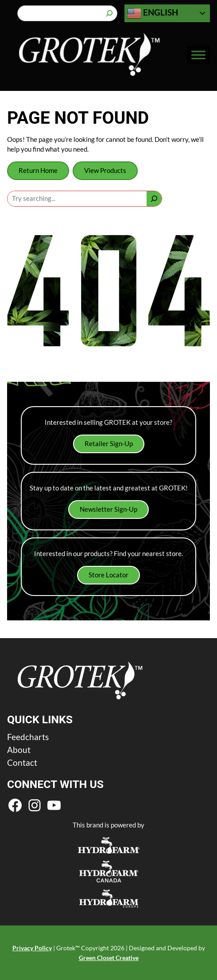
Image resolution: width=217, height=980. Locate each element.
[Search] (109, 13)
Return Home (38, 171)
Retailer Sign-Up (109, 444)
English (153, 13)
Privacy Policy (32, 948)
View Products (105, 171)
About (19, 750)
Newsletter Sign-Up (108, 509)
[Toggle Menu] (198, 55)
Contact (22, 762)
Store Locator (108, 575)
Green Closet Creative (109, 958)
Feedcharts (28, 737)
